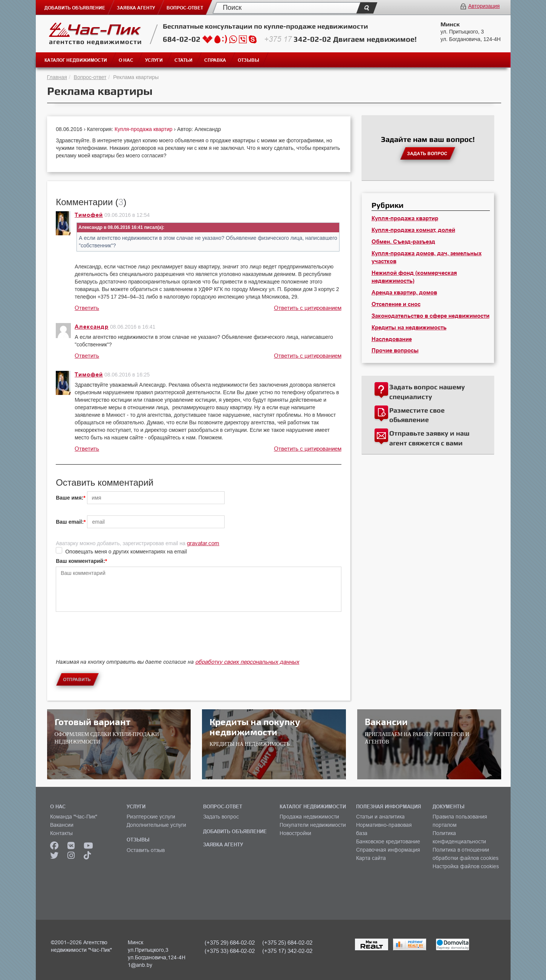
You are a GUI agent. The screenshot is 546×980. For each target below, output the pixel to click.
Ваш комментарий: (80, 561)
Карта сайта (371, 858)
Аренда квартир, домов (404, 293)
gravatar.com (203, 543)
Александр (92, 327)
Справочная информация (388, 850)
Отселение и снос (396, 304)
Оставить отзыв (146, 850)
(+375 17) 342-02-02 (287, 951)
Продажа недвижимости (309, 817)
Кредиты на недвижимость (409, 328)
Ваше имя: (70, 498)
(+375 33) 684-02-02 (230, 951)
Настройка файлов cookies (466, 866)
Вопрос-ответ (90, 77)
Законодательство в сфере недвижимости (431, 316)
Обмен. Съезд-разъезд (403, 242)
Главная (57, 77)
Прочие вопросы (395, 351)
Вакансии (62, 825)
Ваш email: (70, 522)
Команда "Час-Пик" (74, 817)
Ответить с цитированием (308, 308)
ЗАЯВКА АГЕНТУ (223, 844)
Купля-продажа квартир (144, 129)
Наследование (392, 339)
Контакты (61, 833)
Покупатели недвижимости (313, 825)
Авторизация (484, 6)
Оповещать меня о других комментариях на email (126, 552)
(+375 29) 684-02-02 (230, 943)
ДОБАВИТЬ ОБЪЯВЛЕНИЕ (235, 831)
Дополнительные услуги (156, 825)
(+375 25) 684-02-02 (287, 943)
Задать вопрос (221, 817)
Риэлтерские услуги (151, 817)
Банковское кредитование (388, 841)
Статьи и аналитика (380, 817)
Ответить (87, 308)
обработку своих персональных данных (247, 662)
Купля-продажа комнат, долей (413, 230)
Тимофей (89, 215)
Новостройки (295, 833)
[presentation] (113, 642)
